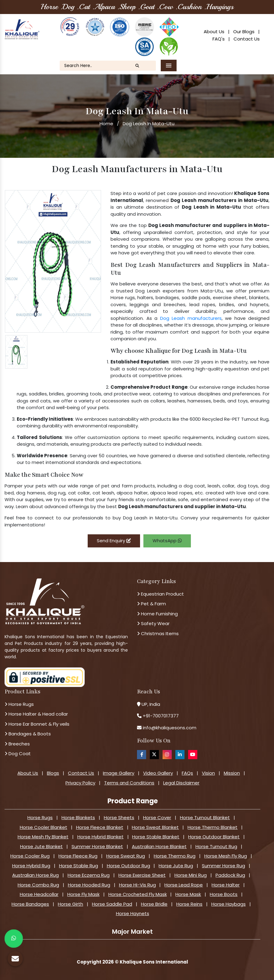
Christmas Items (158, 633)
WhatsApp (167, 541)
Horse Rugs (19, 704)
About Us (214, 32)
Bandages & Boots (28, 734)
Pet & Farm (151, 604)
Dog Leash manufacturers (191, 318)
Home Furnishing (157, 614)
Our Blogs (244, 32)
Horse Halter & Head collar (36, 714)
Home (106, 124)
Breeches (17, 744)
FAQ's (219, 39)
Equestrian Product (160, 594)
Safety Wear (153, 623)
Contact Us (247, 39)
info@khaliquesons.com (169, 728)
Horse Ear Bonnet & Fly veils (37, 724)
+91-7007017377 (161, 716)
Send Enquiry (114, 541)
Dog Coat (18, 754)
